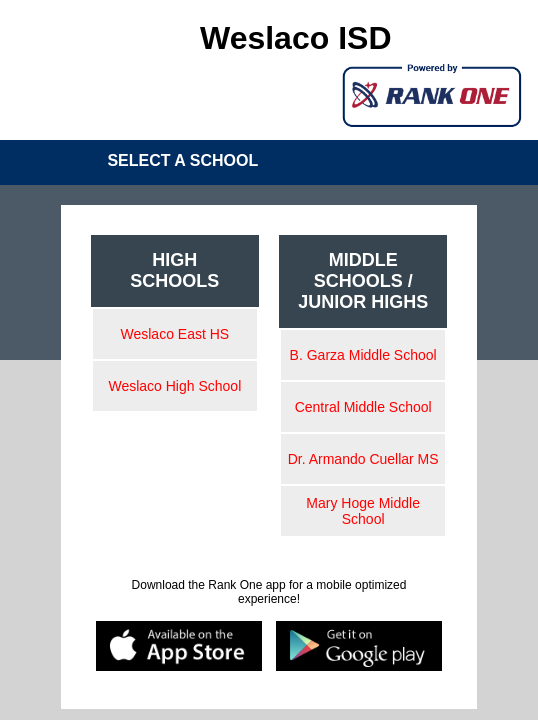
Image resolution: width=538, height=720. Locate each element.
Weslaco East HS (175, 334)
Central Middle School (363, 407)
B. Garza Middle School (363, 355)
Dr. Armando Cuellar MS (363, 459)
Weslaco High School (174, 386)
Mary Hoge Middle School (363, 511)
